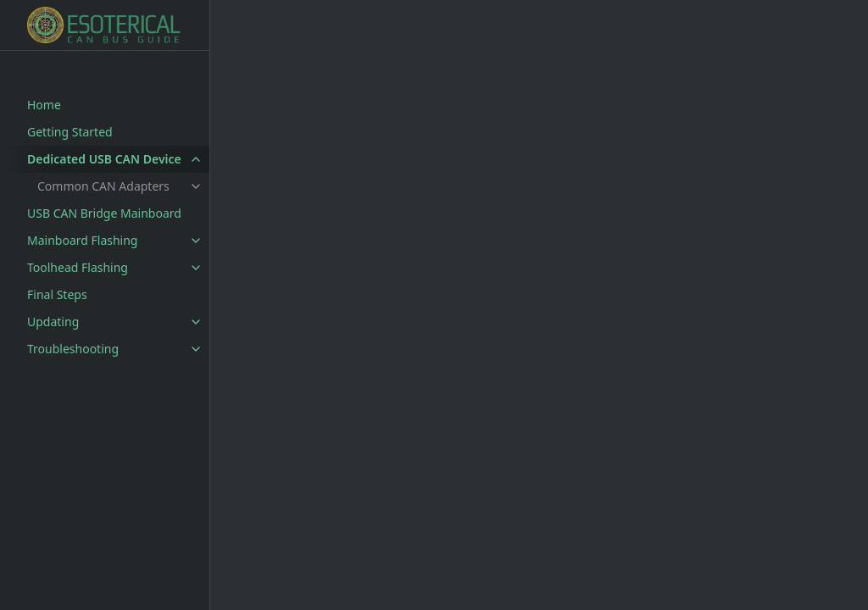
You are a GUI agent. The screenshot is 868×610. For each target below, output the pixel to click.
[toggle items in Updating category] (196, 322)
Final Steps (57, 294)
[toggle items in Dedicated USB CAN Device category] (196, 159)
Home (44, 105)
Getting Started (70, 132)
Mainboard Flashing (82, 240)
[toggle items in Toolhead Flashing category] (196, 268)
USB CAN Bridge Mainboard (104, 213)
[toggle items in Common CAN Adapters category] (196, 186)
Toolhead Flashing (78, 267)
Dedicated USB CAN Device (104, 159)
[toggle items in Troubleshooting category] (196, 349)
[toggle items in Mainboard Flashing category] (196, 241)
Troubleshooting (73, 349)
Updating (53, 322)
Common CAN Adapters (103, 186)
